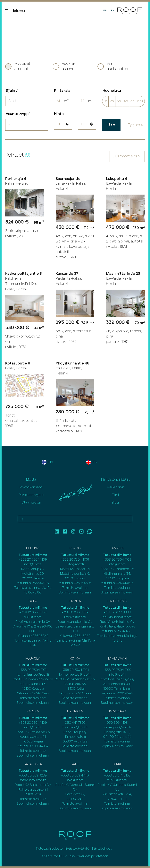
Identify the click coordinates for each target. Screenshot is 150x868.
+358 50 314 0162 (117, 776)
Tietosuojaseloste (49, 849)
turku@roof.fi (117, 780)
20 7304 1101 (37, 670)
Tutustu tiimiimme (33, 555)
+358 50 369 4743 (75, 776)
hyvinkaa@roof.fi (75, 727)
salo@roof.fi (75, 780)
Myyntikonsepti (31, 487)
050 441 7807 (75, 723)
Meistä (31, 480)
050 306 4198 (117, 723)
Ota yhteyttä (31, 503)
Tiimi (116, 495)
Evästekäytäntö (77, 849)
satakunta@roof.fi (33, 780)
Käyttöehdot (102, 849)
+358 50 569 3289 (33, 776)
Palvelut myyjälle (31, 495)
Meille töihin (115, 487)
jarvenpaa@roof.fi (117, 727)
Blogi (116, 503)
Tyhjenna (136, 125)
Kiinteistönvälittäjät (115, 480)
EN (113, 10)
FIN (105, 10)
